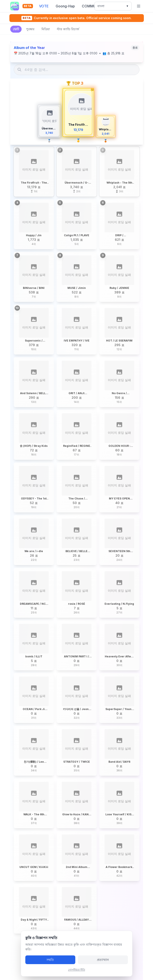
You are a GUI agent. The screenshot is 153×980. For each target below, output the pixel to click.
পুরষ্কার (30, 29)
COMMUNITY (93, 6)
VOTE (44, 6)
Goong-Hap (65, 6)
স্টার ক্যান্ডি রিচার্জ (68, 29)
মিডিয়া (46, 29)
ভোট (16, 29)
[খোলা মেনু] (139, 6)
